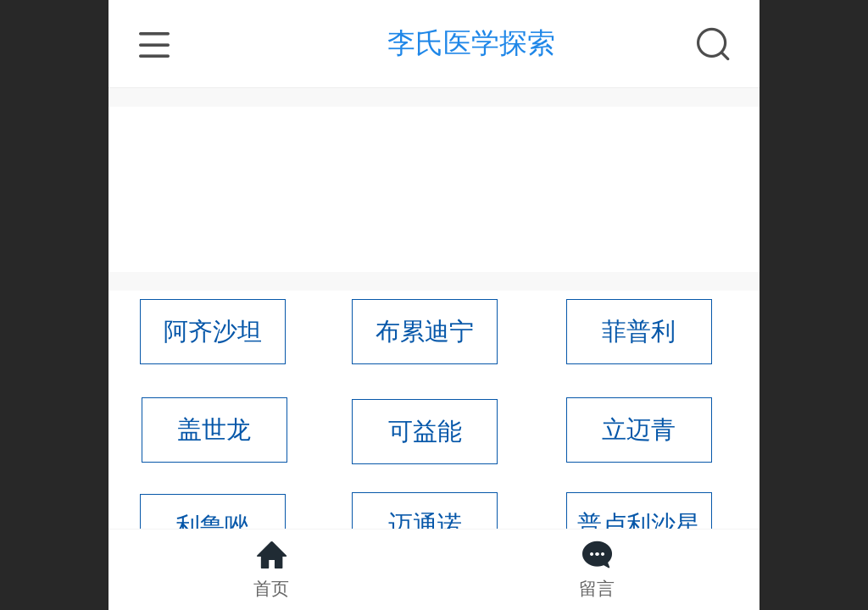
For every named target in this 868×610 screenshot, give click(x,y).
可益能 (425, 431)
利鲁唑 (212, 526)
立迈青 (639, 430)
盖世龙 (214, 430)
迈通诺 (425, 524)
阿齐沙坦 (213, 331)
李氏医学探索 (471, 43)
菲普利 (639, 331)
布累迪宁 (425, 331)
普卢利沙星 (639, 524)
